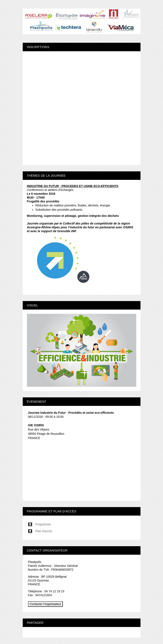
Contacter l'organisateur (45, 604)
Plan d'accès (40, 531)
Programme (39, 524)
